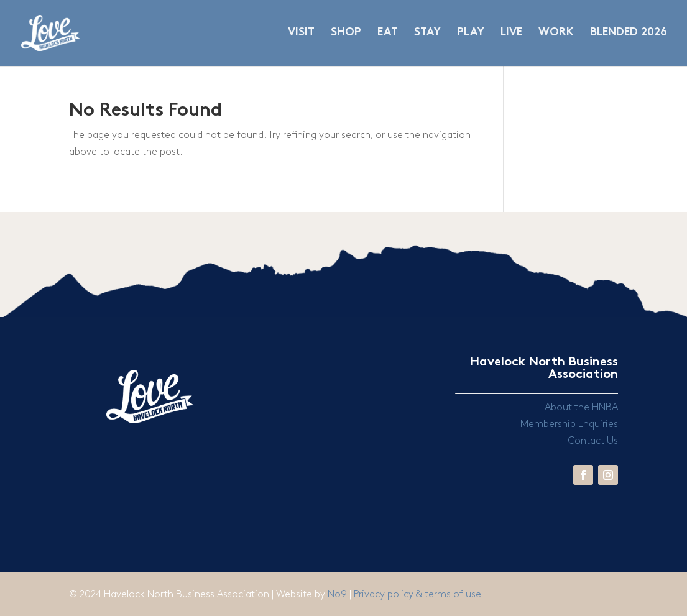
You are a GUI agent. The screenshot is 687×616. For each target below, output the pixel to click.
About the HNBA (581, 407)
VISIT (301, 33)
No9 (339, 595)
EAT (388, 33)
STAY (427, 33)
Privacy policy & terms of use (417, 595)
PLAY (471, 33)
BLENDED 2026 (629, 33)
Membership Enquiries (569, 424)
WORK (556, 33)
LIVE (511, 33)
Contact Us (593, 441)
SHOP (346, 33)
